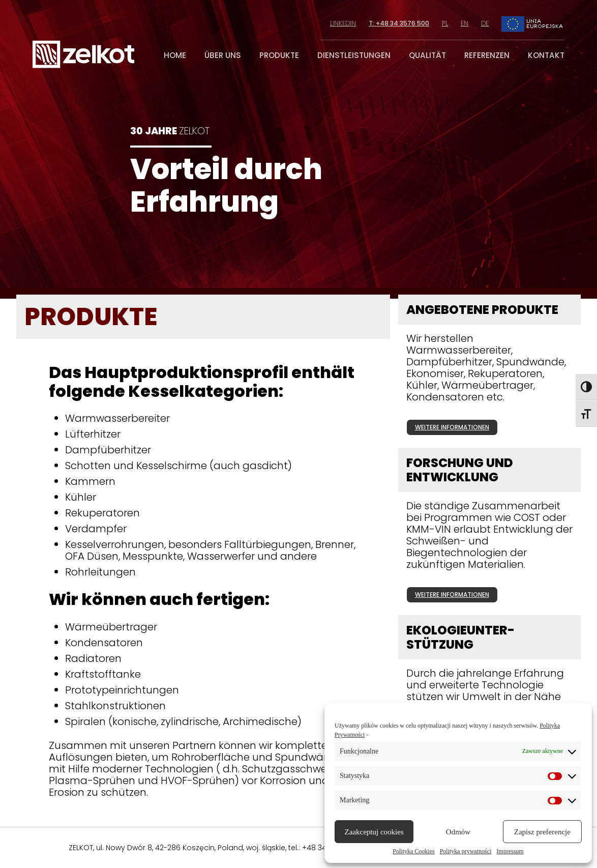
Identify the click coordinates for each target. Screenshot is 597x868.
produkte (279, 55)
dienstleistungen (354, 55)
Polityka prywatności (466, 851)
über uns (223, 55)
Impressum (510, 851)
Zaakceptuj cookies (374, 832)
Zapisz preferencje (542, 832)
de (485, 23)
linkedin (341, 23)
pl (445, 23)
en (465, 23)
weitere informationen (452, 427)
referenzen (487, 55)
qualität (427, 55)
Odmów (458, 832)
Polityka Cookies (413, 851)
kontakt (546, 55)
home (175, 55)
